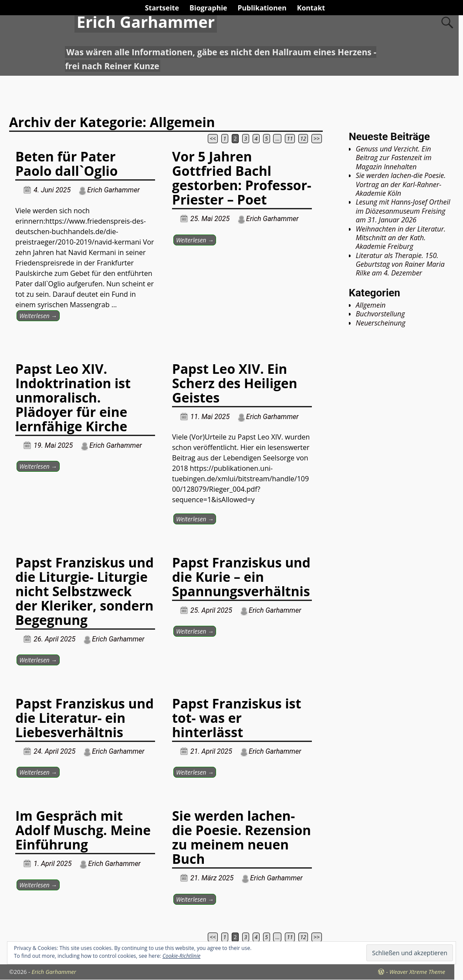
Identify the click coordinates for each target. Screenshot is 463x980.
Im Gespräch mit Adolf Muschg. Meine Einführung (83, 830)
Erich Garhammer (146, 22)
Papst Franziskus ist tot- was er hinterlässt (237, 718)
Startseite (162, 8)
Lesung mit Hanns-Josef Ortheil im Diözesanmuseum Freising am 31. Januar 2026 (403, 211)
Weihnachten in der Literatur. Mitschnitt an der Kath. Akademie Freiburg (401, 238)
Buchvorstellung (380, 314)
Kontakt (311, 8)
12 (303, 139)
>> (317, 139)
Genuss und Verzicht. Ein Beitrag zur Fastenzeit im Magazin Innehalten (394, 158)
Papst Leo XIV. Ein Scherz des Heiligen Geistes (235, 383)
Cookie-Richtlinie (181, 956)
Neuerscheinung (381, 323)
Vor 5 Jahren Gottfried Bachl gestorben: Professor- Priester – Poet (242, 178)
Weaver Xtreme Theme (417, 972)
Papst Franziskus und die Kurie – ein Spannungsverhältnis (241, 577)
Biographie (208, 8)
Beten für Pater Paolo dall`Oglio (66, 164)
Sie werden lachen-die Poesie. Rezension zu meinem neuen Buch (242, 837)
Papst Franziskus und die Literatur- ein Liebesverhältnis (84, 718)
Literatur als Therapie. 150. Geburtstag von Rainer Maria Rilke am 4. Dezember (400, 264)
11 (290, 139)
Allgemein (371, 305)
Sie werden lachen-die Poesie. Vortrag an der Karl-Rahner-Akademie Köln (401, 184)
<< (213, 139)
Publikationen (262, 8)
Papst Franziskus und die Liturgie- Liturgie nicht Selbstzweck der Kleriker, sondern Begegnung (84, 591)
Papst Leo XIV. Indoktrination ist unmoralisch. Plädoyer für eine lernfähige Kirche (73, 398)
